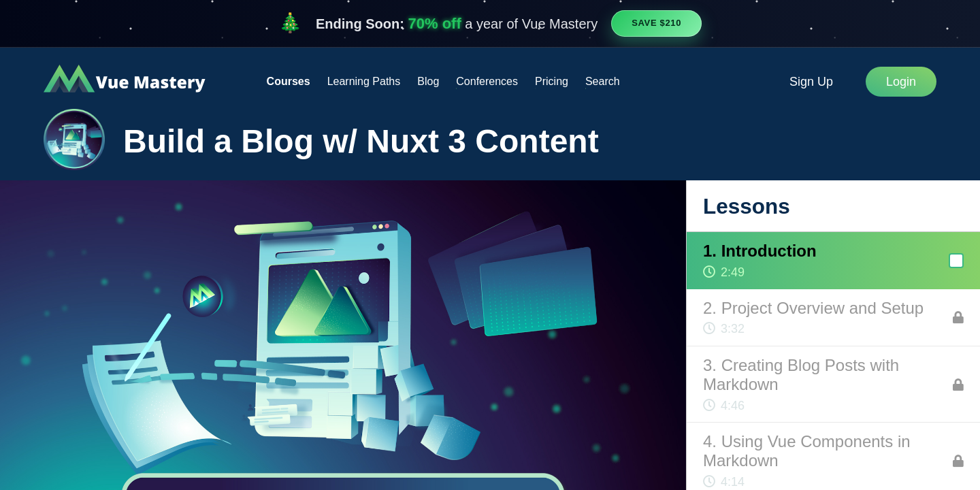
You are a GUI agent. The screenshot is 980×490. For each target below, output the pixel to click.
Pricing (552, 81)
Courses (289, 81)
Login (901, 82)
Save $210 (656, 23)
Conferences (487, 81)
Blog (428, 81)
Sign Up (811, 82)
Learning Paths (364, 81)
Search (603, 81)
